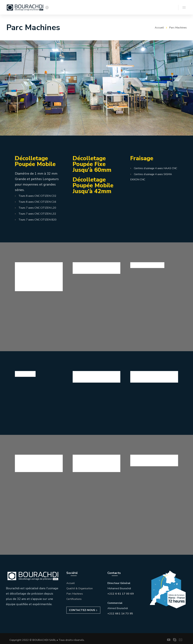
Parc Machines (75, 592)
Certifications (74, 598)
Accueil (159, 28)
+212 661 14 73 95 (120, 612)
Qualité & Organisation (80, 587)
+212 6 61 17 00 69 (121, 592)
